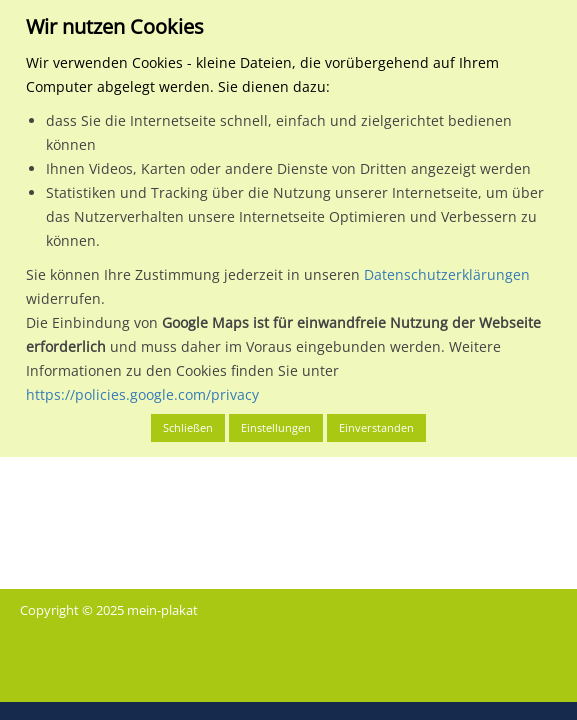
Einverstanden (376, 427)
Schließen (188, 427)
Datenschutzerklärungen (447, 274)
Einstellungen (276, 427)
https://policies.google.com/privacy (142, 394)
